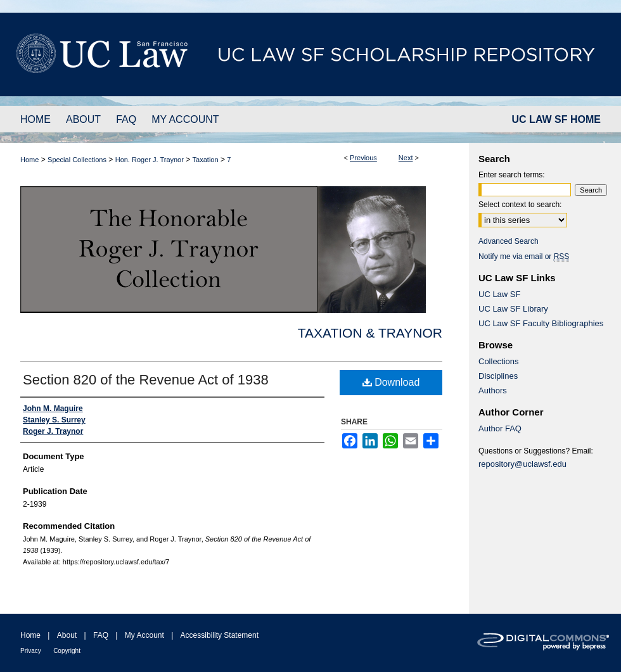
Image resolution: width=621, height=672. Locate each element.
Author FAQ (500, 428)
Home (29, 160)
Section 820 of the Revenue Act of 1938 (146, 380)
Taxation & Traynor (370, 333)
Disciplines (498, 376)
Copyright (67, 651)
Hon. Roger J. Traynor (150, 160)
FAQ (101, 635)
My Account (144, 635)
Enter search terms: (512, 175)
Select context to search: (520, 205)
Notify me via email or (524, 257)
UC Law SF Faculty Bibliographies (541, 323)
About (67, 635)
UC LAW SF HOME (556, 119)
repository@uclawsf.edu (522, 464)
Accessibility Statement (220, 635)
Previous (363, 158)
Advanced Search (509, 241)
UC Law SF (499, 294)
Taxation (206, 160)
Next (406, 158)
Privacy (31, 651)
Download (391, 382)
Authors (493, 390)
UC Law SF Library (513, 309)
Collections (499, 361)
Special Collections (77, 160)
